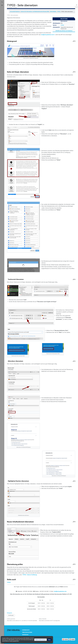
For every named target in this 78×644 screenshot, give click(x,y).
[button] (40, 640)
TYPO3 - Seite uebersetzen (67, 12)
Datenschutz (26, 630)
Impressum (25, 635)
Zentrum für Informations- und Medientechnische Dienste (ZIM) (35, 12)
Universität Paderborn (15, 12)
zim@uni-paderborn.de (47, 35)
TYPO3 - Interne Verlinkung (30, 575)
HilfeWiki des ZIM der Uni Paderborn (64, 31)
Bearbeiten (73, 41)
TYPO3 (59, 12)
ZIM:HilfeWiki (53, 12)
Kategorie (10, 613)
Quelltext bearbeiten (74, 41)
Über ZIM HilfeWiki (27, 632)
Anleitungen (11, 615)
